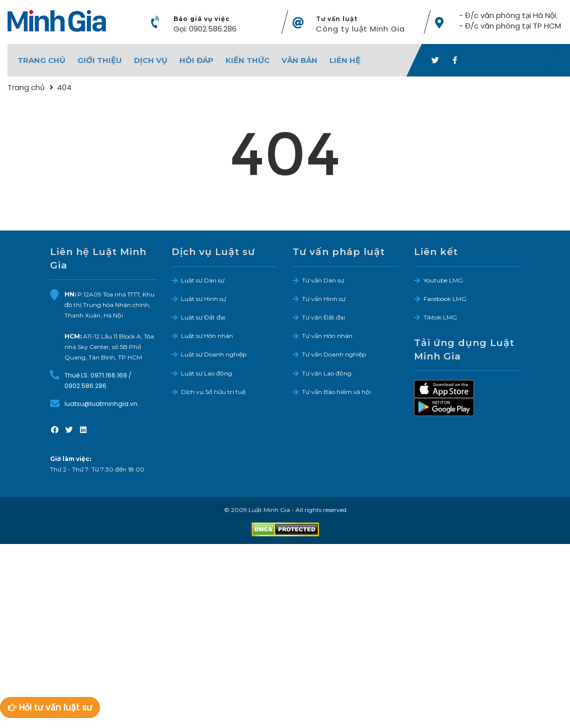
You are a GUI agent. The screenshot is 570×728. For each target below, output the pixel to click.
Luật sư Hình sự (203, 299)
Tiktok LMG (440, 317)
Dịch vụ (151, 60)
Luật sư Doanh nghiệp (214, 354)
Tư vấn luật (337, 19)
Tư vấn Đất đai (323, 317)
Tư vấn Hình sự (324, 299)
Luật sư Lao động (206, 373)
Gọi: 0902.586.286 (205, 29)
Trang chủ (41, 60)
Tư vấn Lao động (327, 373)
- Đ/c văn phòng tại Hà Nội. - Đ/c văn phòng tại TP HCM (510, 20)
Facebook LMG (445, 299)
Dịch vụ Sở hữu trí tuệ (213, 391)
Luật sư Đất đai (203, 317)
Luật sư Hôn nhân (207, 336)
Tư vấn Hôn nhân (327, 336)
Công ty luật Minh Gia (360, 29)
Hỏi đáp (196, 60)
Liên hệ (345, 60)
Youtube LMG (443, 280)
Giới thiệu (100, 60)
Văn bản (299, 60)
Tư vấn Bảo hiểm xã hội (336, 391)
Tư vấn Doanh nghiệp (334, 354)
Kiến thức (247, 60)
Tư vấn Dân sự (323, 280)
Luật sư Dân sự (203, 280)
